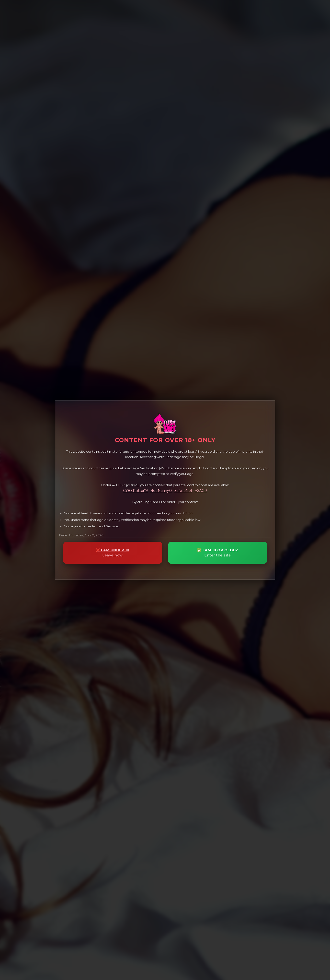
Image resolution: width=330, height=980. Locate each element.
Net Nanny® (161, 491)
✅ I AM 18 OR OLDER (218, 553)
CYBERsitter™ (135, 491)
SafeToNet (183, 491)
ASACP (201, 491)
